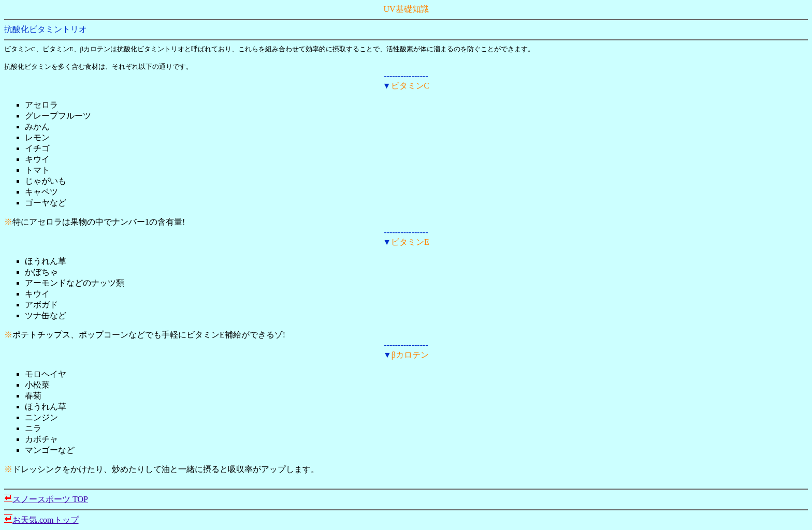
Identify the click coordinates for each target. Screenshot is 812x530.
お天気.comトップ (46, 520)
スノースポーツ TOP (50, 499)
